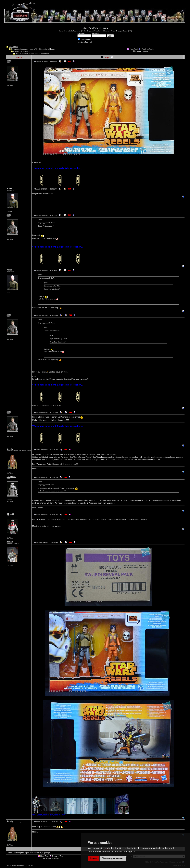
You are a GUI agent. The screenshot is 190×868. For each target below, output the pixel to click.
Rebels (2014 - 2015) (22, 51)
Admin (10, 188)
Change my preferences (113, 858)
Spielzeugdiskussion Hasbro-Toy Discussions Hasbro (33, 49)
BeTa (9, 61)
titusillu (10, 449)
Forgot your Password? (85, 42)
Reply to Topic (148, 49)
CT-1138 (10, 514)
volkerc (10, 542)
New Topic (134, 49)
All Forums (13, 47)
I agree (94, 858)
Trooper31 (11, 477)
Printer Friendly (142, 51)
